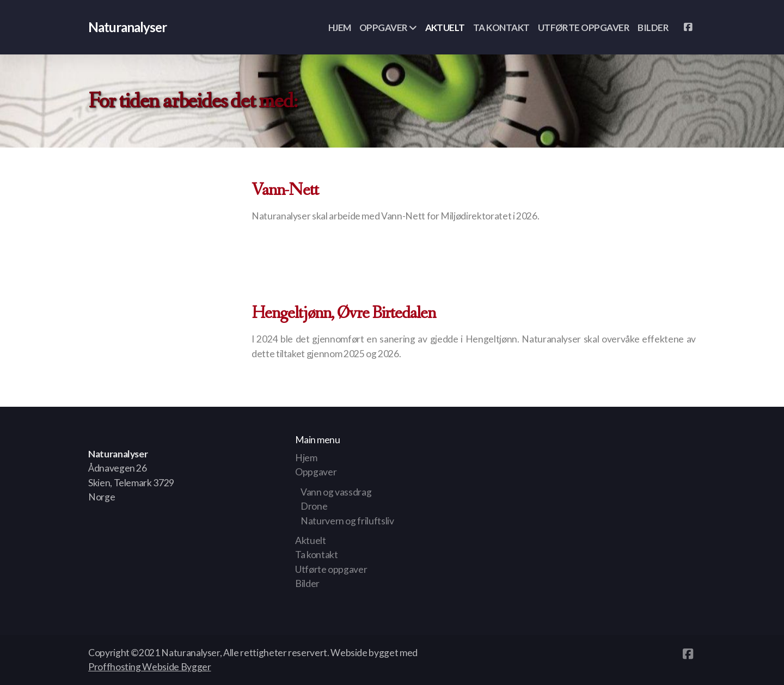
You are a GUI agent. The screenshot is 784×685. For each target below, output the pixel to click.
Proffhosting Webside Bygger (150, 667)
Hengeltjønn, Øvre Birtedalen (344, 314)
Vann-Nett (285, 191)
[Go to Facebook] (688, 27)
